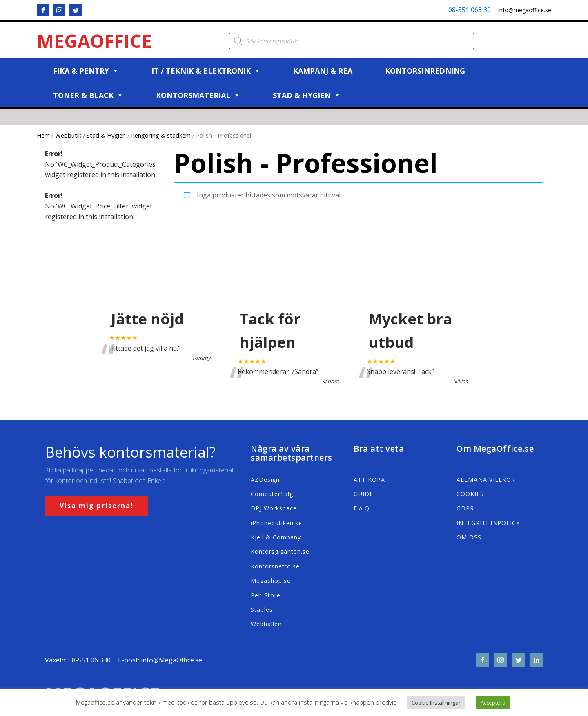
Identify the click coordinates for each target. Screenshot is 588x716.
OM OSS (469, 537)
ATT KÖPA (369, 480)
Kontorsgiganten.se (280, 552)
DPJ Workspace (274, 508)
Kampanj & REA (323, 71)
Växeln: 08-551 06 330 (78, 660)
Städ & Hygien (307, 95)
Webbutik (68, 135)
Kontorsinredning (425, 71)
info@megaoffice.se (525, 10)
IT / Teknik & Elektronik (206, 71)
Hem (43, 135)
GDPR (465, 508)
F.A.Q (362, 508)
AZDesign (265, 480)
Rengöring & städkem (161, 135)
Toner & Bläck (88, 95)
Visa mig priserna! (97, 506)
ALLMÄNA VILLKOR (486, 480)
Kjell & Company (276, 537)
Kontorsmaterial (198, 95)
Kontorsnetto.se (275, 566)
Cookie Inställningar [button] (436, 703)
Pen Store (266, 595)
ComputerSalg (272, 494)
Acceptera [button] (493, 703)
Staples (262, 610)
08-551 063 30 (470, 10)
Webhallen (266, 624)
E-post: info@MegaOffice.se (160, 660)
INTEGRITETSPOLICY (488, 523)
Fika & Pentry (86, 71)
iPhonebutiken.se (276, 523)
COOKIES (470, 494)
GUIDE (363, 494)
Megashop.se (271, 581)
